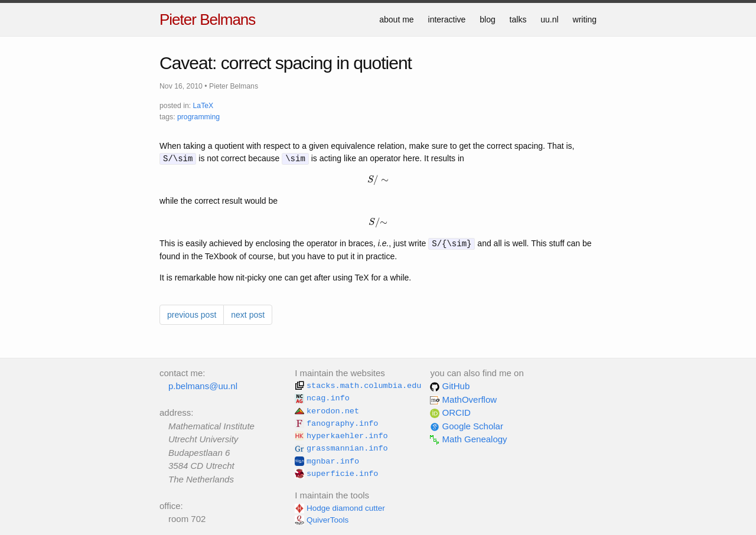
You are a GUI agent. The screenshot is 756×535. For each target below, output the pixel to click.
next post (248, 315)
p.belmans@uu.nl (203, 386)
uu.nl (549, 19)
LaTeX (203, 106)
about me (396, 19)
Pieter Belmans (207, 19)
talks (518, 19)
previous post (192, 315)
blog (487, 19)
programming (198, 117)
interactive (447, 19)
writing (585, 19)
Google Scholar (467, 426)
